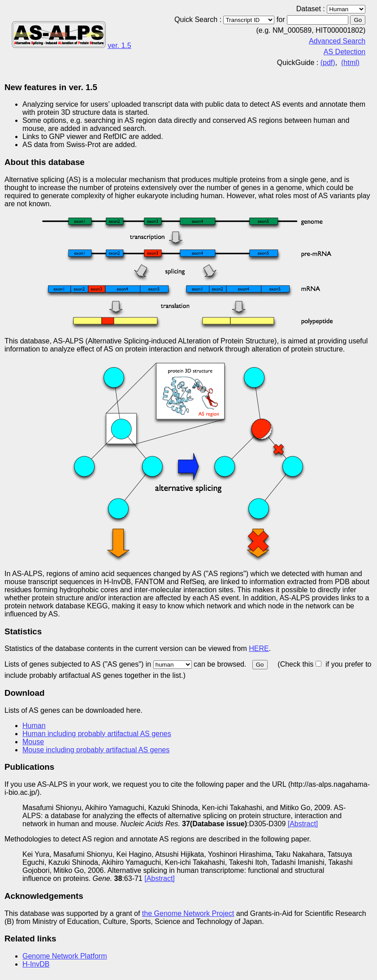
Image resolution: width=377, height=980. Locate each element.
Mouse (33, 742)
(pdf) (328, 63)
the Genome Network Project (188, 913)
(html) (350, 63)
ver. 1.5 (119, 46)
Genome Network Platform (65, 956)
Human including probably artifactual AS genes (97, 734)
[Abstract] (303, 824)
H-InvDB (36, 964)
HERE (259, 648)
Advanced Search (337, 41)
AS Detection (344, 52)
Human (34, 726)
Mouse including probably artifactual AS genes (96, 750)
